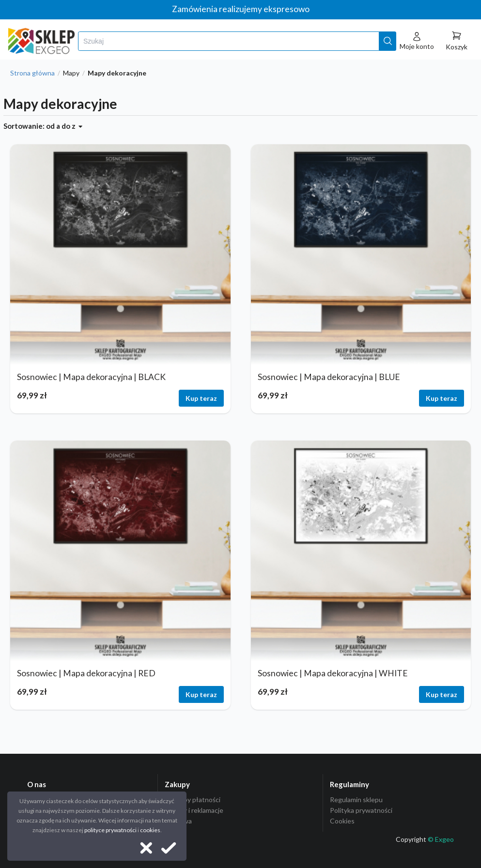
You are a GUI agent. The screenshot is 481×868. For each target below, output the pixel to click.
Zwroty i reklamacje (194, 810)
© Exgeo (441, 839)
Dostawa (178, 821)
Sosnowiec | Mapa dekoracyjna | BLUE (329, 377)
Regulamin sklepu (356, 800)
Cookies (342, 821)
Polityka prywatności (361, 810)
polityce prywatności (110, 830)
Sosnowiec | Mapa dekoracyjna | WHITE (333, 673)
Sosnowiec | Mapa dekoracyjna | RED (86, 673)
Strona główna (32, 73)
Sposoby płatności (193, 800)
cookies (150, 830)
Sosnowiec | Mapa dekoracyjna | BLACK (91, 377)
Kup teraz (201, 398)
